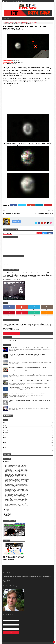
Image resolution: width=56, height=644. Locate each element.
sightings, (28, 32)
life (5, 438)
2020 (6, 462)
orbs (17, 22)
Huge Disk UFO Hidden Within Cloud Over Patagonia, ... (17, 478)
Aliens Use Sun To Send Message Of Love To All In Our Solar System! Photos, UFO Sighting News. (29, 348)
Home (5, 22)
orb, (19, 32)
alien (5, 425)
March (7, 512)
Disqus (44, 233)
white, (37, 32)
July (6, 507)
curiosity (6, 430)
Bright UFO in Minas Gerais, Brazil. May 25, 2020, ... (16, 504)
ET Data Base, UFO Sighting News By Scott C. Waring (12, 643)
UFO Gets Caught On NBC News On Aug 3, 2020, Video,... (17, 493)
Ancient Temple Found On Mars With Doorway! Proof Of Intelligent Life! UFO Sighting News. (28, 368)
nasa (5, 443)
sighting (20, 22)
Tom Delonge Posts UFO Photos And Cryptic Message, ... (17, 469)
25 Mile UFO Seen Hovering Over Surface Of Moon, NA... (17, 482)
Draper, (12, 32)
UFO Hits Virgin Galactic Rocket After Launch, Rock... (16, 497)
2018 (6, 517)
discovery (6, 433)
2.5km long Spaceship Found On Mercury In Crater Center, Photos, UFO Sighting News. (27, 354)
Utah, (35, 32)
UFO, (31, 32)
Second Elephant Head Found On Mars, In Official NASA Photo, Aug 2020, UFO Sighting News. (28, 394)
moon (6, 440)
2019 (6, 516)
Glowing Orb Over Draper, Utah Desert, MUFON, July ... (17, 468)
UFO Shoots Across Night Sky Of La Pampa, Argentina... (17, 489)
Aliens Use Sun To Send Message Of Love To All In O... (16, 480)
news (5, 445)
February (8, 513)
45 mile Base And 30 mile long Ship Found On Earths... (16, 487)
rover (6, 450)
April (7, 511)
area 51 (6, 428)
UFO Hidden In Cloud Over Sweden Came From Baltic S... (17, 486)
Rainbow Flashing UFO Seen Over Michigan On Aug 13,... (17, 475)
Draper (8, 22)
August (7, 463)
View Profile (16, 221)
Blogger (39, 233)
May (7, 509)
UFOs (30, 22)
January (7, 514)
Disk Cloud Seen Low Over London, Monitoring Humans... (17, 491)
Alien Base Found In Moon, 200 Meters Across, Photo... (16, 496)
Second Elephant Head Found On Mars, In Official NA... (16, 474)
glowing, (16, 32)
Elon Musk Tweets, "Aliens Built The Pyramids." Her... (16, 501)
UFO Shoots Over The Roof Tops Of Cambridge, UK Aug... (17, 470)
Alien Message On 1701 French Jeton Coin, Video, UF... (16, 498)
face (5, 435)
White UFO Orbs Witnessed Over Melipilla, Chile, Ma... (16, 503)
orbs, (21, 32)
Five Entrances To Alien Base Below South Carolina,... (16, 488)
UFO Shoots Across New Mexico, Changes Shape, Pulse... (17, 506)
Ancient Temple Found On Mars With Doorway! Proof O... (17, 479)
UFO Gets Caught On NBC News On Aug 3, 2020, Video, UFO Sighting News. (25, 407)
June (7, 508)
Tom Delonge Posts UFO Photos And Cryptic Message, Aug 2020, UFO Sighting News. (27, 374)
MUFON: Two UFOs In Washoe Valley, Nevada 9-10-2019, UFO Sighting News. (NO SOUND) (28, 361)
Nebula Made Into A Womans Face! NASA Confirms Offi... (17, 494)
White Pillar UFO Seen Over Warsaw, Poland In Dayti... (16, 477)
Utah (32, 22)
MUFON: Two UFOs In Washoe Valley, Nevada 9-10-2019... (17, 467)
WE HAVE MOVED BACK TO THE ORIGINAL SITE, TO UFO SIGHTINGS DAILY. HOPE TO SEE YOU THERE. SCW (14, 558)
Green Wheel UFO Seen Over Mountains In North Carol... (17, 499)
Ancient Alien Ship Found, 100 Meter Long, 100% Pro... (16, 473)
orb (14, 22)
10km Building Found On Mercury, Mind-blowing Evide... (17, 472)
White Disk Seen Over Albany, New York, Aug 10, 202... (16, 484)
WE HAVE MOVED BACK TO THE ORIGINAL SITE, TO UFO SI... (18, 464)
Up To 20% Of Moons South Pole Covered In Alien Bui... (17, 492)
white (35, 22)
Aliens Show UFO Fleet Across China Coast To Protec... (16, 483)
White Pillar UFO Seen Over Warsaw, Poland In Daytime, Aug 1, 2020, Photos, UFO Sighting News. (29, 387)
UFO (27, 22)
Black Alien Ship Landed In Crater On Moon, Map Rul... (16, 502)
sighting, (24, 32)
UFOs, (33, 32)
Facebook (50, 233)
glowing (12, 22)
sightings (24, 22)
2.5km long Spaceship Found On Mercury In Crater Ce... (17, 465)
